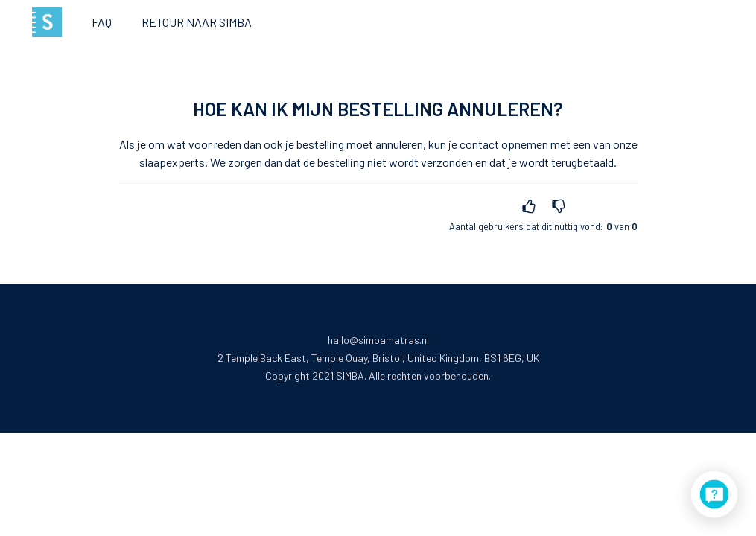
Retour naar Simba (197, 22)
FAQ (102, 22)
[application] (714, 494)
